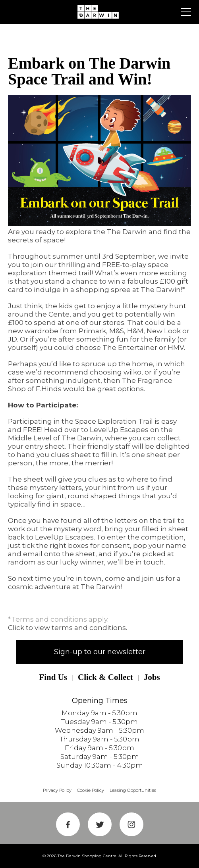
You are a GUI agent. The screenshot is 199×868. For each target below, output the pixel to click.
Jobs (152, 677)
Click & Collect (105, 677)
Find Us (53, 677)
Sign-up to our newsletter (100, 652)
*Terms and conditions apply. (58, 619)
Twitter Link (100, 824)
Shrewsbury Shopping (100, 12)
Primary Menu (186, 12)
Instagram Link (131, 824)
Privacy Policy (57, 790)
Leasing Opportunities (133, 790)
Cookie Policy (91, 790)
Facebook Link (68, 824)
